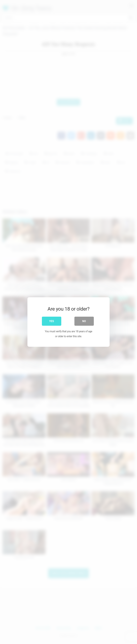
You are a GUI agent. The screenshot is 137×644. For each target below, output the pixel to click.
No (84, 321)
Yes (52, 321)
